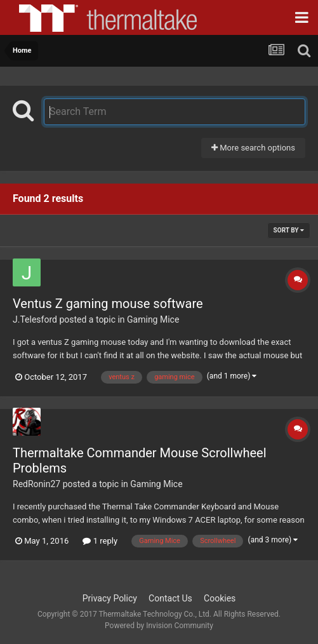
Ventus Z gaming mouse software (108, 304)
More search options (253, 148)
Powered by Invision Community (159, 626)
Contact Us (170, 598)
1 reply (100, 541)
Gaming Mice (153, 319)
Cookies (220, 598)
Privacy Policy (110, 598)
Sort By (289, 230)
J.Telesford (35, 319)
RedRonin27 (36, 484)
